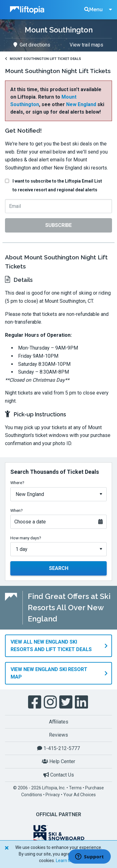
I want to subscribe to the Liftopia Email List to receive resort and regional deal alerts (57, 185)
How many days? (26, 538)
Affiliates (59, 722)
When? (17, 510)
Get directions (32, 45)
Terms (75, 788)
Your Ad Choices (80, 795)
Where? (17, 483)
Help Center (58, 761)
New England (81, 104)
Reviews (58, 735)
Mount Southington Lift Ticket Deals (43, 59)
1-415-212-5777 (58, 748)
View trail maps (86, 45)
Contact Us (59, 775)
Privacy (53, 795)
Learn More (67, 861)
